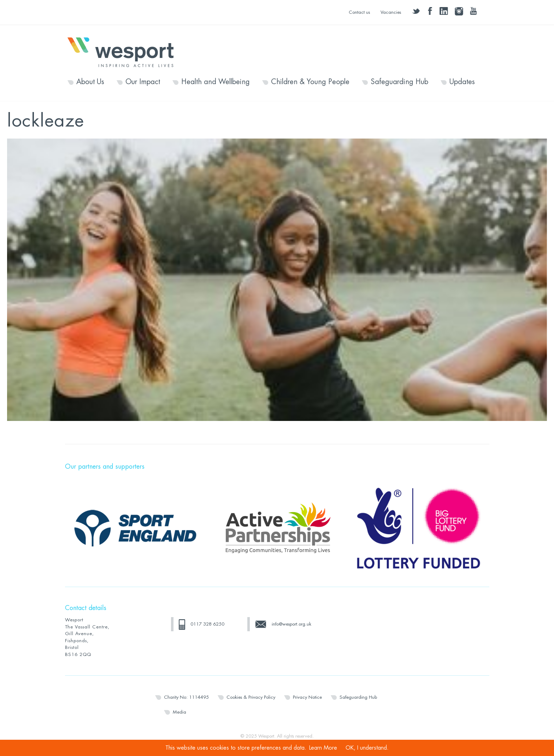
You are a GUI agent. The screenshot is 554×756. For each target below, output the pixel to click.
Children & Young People (310, 82)
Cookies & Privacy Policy (251, 697)
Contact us (359, 12)
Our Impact (143, 82)
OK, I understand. (367, 748)
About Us (90, 82)
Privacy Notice (307, 697)
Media (179, 712)
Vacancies (391, 12)
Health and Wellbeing (216, 82)
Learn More (323, 748)
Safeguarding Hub (399, 82)
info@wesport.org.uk (291, 624)
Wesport (124, 52)
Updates (462, 82)
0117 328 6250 (207, 624)
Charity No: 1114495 (186, 697)
